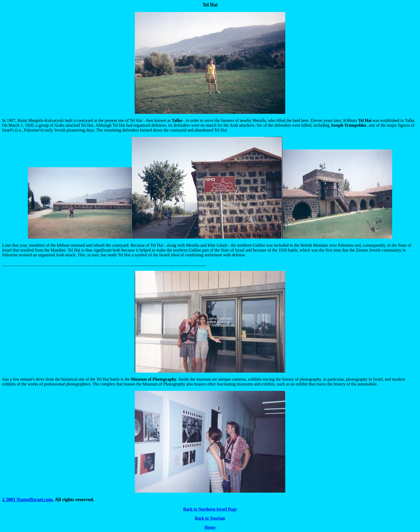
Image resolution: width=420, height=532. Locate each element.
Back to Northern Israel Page (210, 509)
